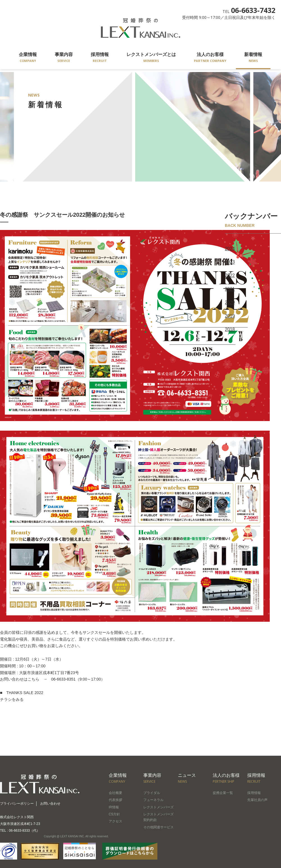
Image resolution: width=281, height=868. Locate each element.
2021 (230, 288)
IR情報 (114, 807)
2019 (230, 315)
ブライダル (152, 793)
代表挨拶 (115, 800)
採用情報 (100, 58)
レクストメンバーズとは (151, 58)
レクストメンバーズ (158, 807)
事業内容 (64, 58)
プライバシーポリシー (17, 804)
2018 (230, 328)
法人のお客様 (210, 58)
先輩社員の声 (257, 800)
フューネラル (153, 800)
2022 (230, 275)
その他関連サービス (158, 827)
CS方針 (115, 814)
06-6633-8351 (61, 679)
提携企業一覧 (223, 793)
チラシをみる (12, 699)
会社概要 (115, 793)
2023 (230, 262)
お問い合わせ (50, 804)
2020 (230, 302)
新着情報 (253, 58)
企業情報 (28, 58)
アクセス (115, 821)
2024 (230, 249)
